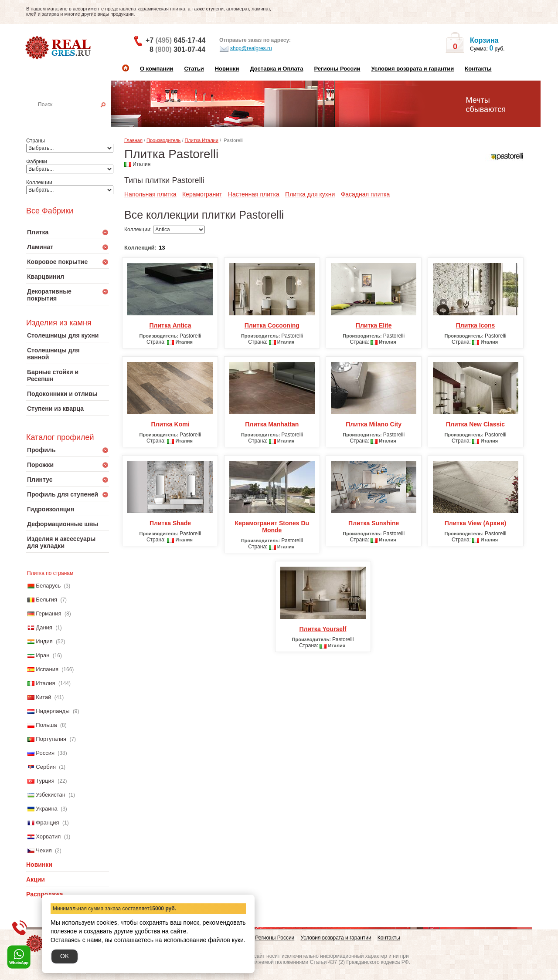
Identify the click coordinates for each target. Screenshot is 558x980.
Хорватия (48, 836)
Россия (45, 753)
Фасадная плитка (366, 194)
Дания (44, 627)
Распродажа (45, 894)
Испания (47, 669)
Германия (48, 613)
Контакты (478, 69)
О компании (157, 69)
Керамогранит (202, 194)
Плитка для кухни (310, 194)
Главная (133, 140)
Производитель (163, 140)
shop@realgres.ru (246, 49)
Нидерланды (53, 711)
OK (65, 956)
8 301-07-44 (177, 49)
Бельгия (46, 600)
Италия (45, 683)
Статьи (194, 69)
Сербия (46, 767)
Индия (44, 641)
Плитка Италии (202, 140)
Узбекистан (51, 795)
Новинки (227, 69)
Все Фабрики (50, 211)
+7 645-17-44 (175, 40)
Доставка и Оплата (276, 69)
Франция (47, 823)
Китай (43, 697)
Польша (46, 725)
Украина (47, 809)
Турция (45, 781)
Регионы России (337, 69)
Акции (36, 879)
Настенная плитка (77, 117)
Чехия (44, 850)
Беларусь (48, 586)
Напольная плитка (150, 194)
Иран (43, 655)
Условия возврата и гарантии (412, 69)
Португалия (51, 739)
